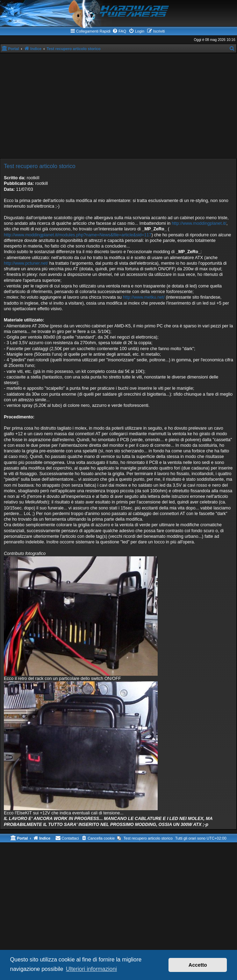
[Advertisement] (118, 106)
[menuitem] (119, 31)
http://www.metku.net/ (144, 297)
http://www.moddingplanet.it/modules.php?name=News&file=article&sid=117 (78, 235)
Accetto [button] (198, 965)
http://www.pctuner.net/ (26, 263)
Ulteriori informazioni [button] (92, 969)
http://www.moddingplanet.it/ (199, 223)
